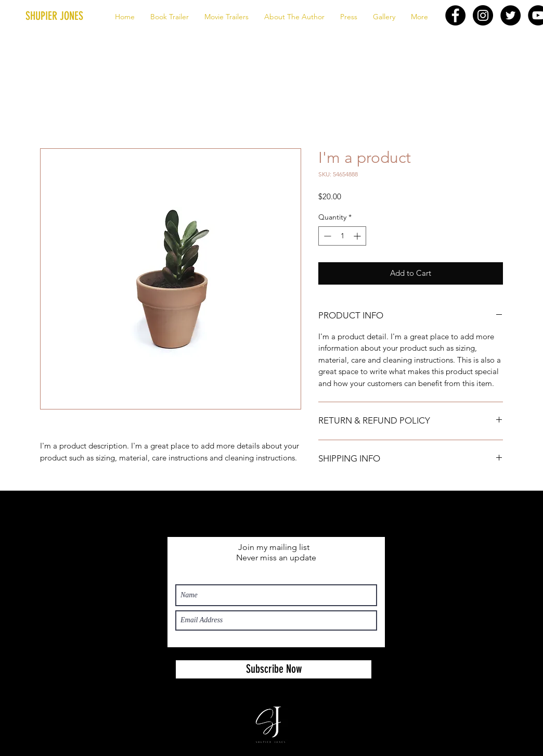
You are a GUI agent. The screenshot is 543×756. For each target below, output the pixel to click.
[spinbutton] (342, 236)
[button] (72, 16)
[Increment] (358, 236)
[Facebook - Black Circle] (455, 15)
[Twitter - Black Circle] (510, 15)
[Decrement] (326, 236)
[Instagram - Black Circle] (483, 15)
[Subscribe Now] (274, 669)
